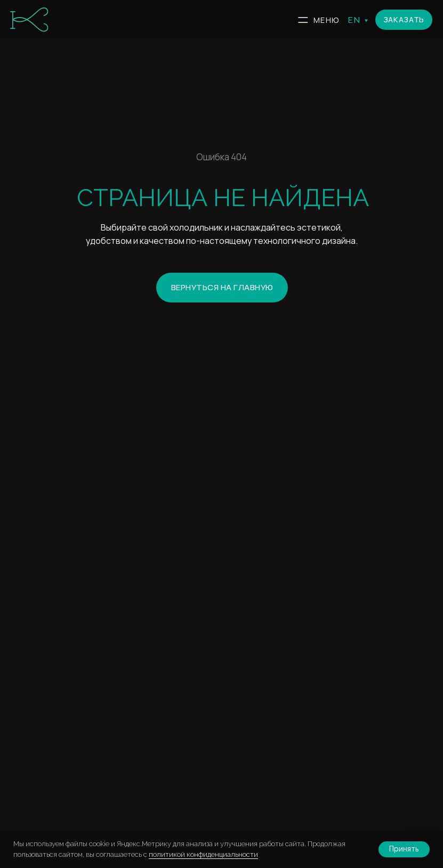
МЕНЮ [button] (326, 20)
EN (354, 20)
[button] (404, 20)
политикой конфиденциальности (203, 854)
